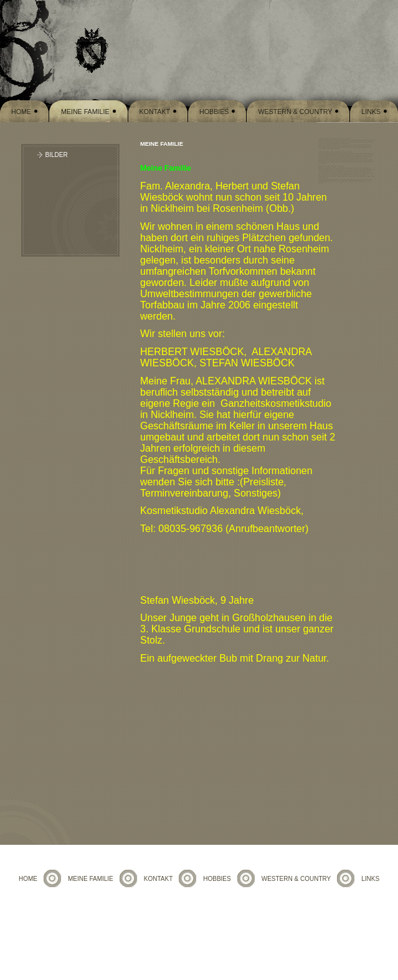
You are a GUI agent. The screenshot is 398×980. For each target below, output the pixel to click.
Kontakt (155, 112)
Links (371, 112)
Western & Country (295, 112)
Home (21, 112)
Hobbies (214, 112)
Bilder (57, 155)
